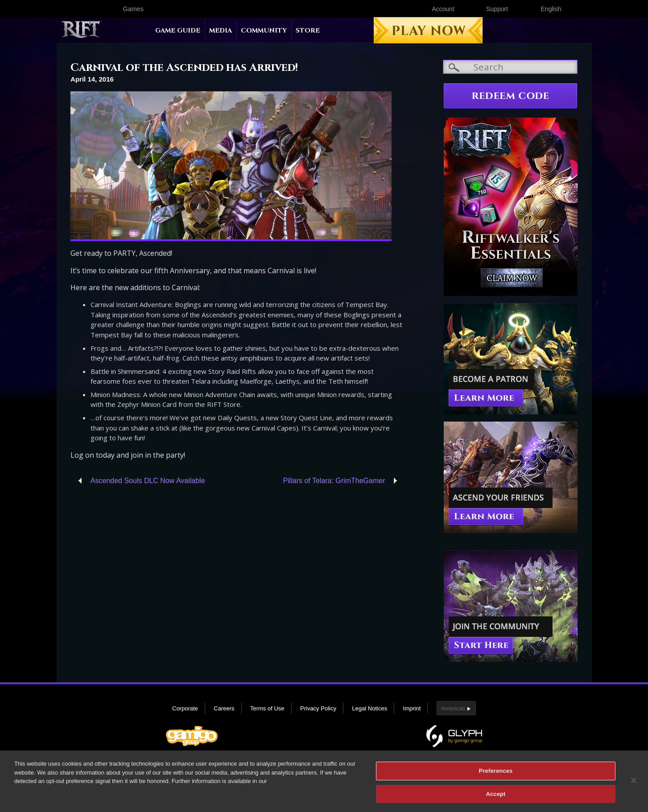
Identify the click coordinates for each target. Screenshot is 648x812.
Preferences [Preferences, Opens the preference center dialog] (496, 774)
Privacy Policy (318, 708)
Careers (224, 708)
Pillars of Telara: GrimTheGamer (334, 481)
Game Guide (178, 31)
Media (221, 31)
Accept (495, 797)
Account (443, 9)
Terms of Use (267, 708)
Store (308, 31)
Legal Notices (369, 708)
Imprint (412, 708)
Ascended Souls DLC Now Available (148, 481)
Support (497, 9)
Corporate (185, 708)
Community (264, 31)
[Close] (634, 783)
